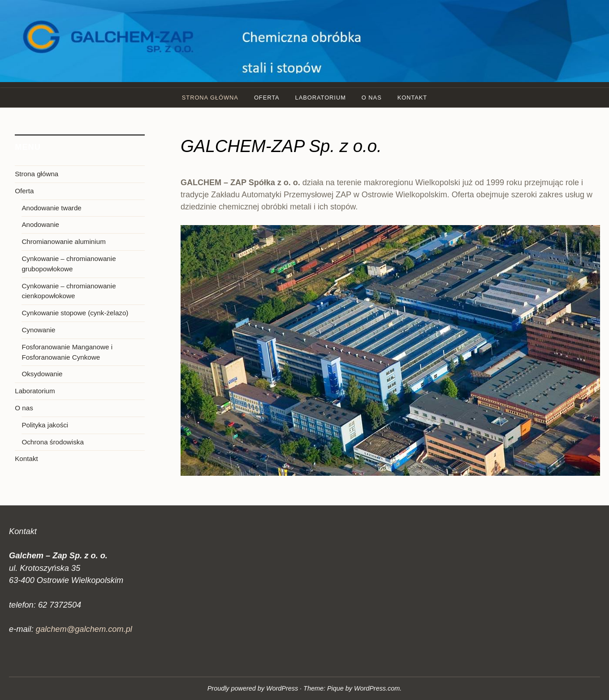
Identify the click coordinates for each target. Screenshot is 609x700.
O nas (372, 98)
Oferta (267, 98)
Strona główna (210, 98)
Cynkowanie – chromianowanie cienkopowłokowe (69, 291)
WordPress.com (377, 688)
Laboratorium (321, 98)
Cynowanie (38, 330)
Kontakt (412, 98)
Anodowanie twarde (51, 208)
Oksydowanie (42, 374)
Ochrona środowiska (52, 442)
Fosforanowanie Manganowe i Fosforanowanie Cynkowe (67, 352)
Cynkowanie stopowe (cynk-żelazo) (75, 313)
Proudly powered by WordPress (253, 688)
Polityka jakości (45, 425)
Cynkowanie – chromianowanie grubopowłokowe (69, 264)
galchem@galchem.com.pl (84, 629)
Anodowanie (40, 224)
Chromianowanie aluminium (63, 241)
